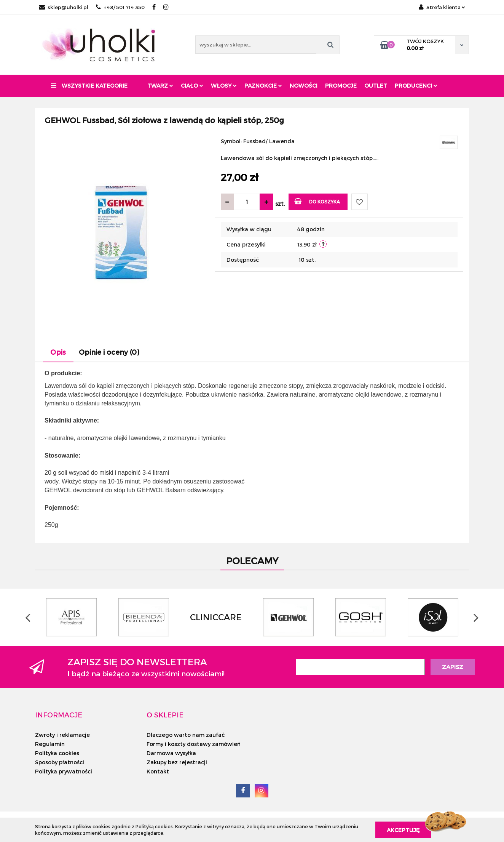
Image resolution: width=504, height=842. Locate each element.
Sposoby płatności (60, 762)
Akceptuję (403, 830)
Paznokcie (263, 86)
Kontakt (158, 771)
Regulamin (50, 744)
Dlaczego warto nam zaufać (186, 735)
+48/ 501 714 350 (120, 7)
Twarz (160, 86)
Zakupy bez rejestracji (177, 762)
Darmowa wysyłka (171, 753)
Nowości (304, 86)
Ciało (192, 86)
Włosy (224, 86)
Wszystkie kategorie (89, 86)
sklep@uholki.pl (64, 7)
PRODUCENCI (416, 86)
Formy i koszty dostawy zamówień (194, 744)
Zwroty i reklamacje (62, 735)
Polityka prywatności (64, 771)
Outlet (376, 86)
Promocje (341, 86)
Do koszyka (317, 201)
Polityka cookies (57, 753)
